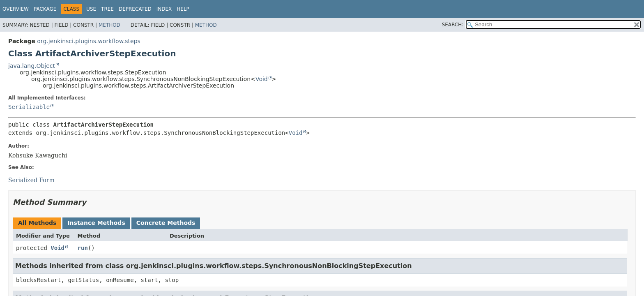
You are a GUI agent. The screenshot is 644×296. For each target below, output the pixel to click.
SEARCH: (453, 25)
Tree (107, 9)
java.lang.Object (32, 66)
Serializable (29, 107)
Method (109, 25)
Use (91, 9)
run (83, 248)
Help (183, 9)
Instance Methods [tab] (96, 223)
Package (45, 9)
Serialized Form (31, 180)
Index (164, 9)
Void (262, 79)
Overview (16, 9)
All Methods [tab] (37, 223)
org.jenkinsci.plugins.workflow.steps (89, 41)
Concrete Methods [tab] (166, 223)
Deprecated (135, 9)
